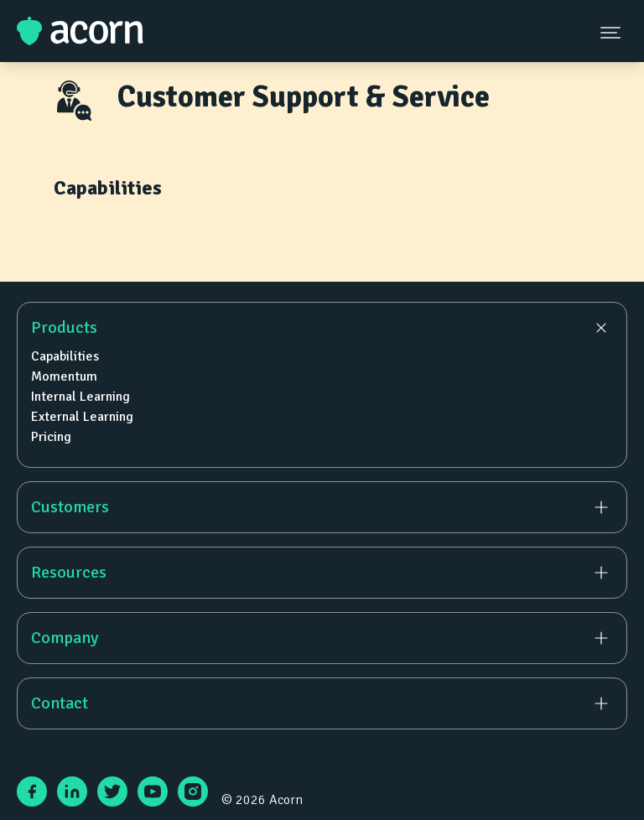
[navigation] (322, 516)
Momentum (64, 376)
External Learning (82, 417)
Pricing (51, 437)
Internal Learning (80, 397)
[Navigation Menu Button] (612, 32)
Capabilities (65, 356)
